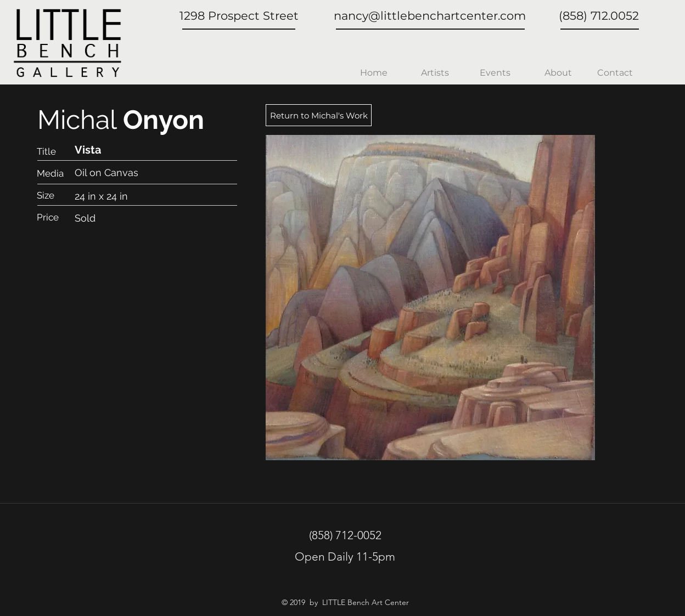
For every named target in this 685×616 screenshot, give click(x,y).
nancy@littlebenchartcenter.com (430, 16)
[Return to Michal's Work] (319, 115)
